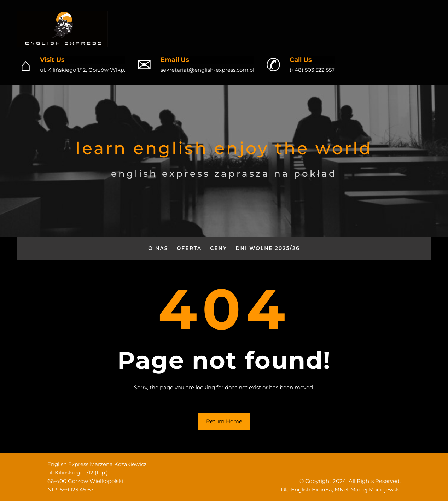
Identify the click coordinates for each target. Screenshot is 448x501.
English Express (312, 490)
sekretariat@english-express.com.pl (207, 70)
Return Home (224, 421)
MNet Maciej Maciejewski (368, 490)
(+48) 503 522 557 (312, 70)
